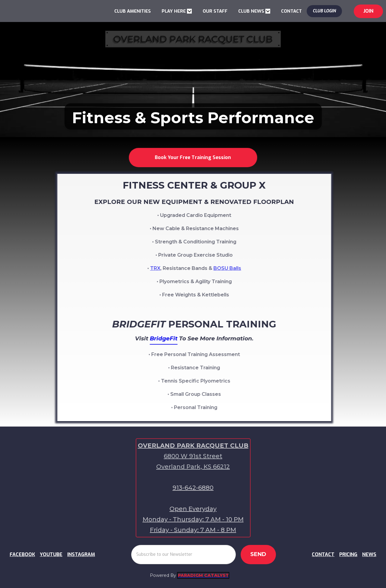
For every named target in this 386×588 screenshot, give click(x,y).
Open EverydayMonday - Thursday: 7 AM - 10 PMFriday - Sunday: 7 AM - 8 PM (193, 519)
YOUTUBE (51, 554)
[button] (177, 11)
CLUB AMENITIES (133, 11)
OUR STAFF (215, 11)
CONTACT (291, 11)
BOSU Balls (233, 268)
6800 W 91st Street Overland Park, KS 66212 (193, 461)
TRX (160, 268)
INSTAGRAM (81, 554)
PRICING (348, 554)
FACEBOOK (22, 554)
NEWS (369, 554)
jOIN (368, 11)
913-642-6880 (193, 488)
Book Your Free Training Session (193, 157)
